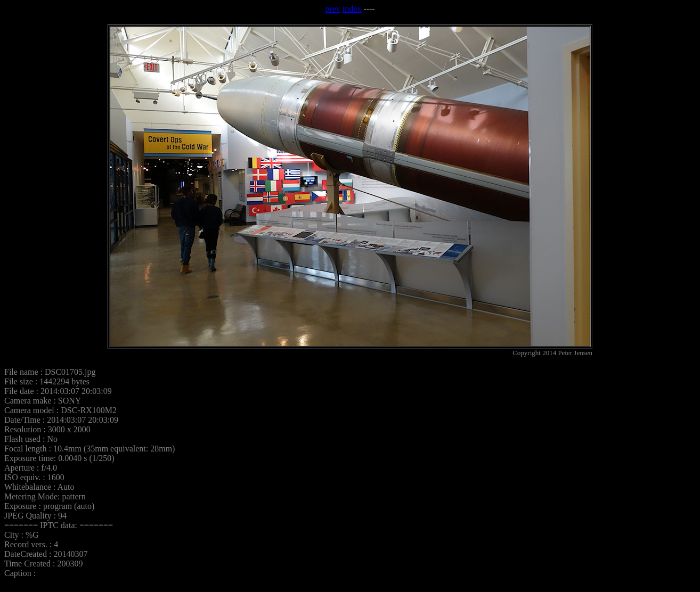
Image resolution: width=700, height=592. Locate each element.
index (352, 9)
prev (332, 9)
